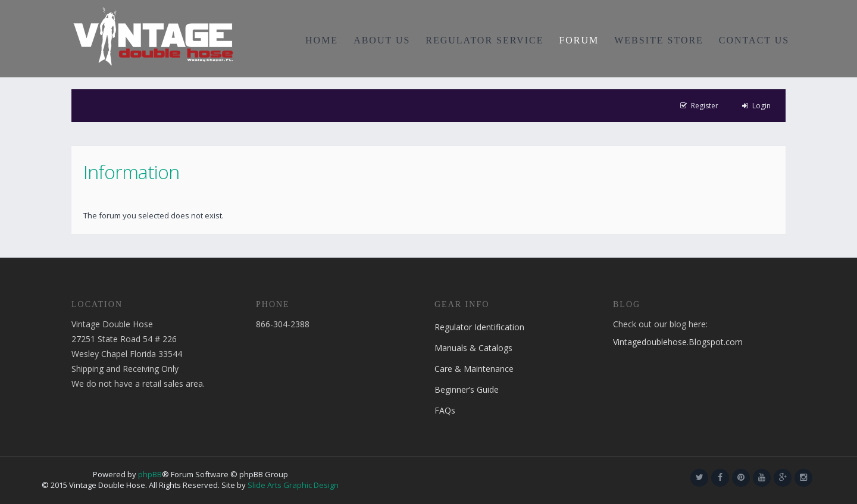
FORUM (579, 40)
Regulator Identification (479, 327)
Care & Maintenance (474, 369)
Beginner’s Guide (467, 389)
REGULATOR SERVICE (484, 40)
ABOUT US (382, 40)
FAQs (445, 410)
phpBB (150, 474)
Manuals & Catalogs (473, 348)
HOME (322, 40)
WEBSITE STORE (659, 40)
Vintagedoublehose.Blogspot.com (678, 342)
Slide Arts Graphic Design (293, 485)
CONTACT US (754, 40)
